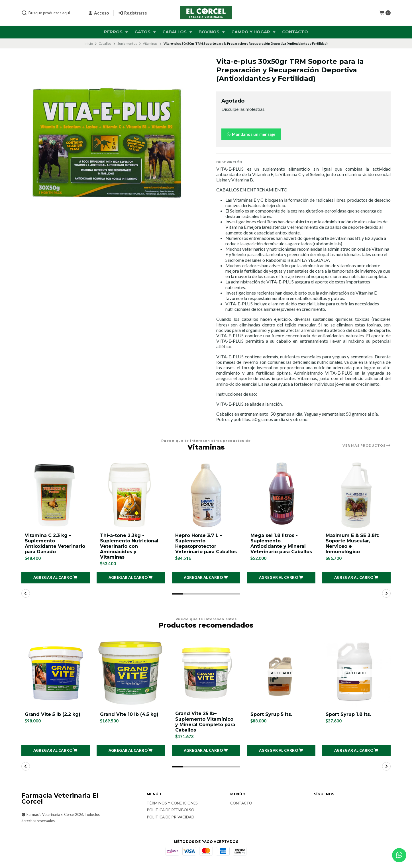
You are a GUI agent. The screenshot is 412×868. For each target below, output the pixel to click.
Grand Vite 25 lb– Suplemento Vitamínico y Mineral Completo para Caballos (205, 722)
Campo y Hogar (254, 32)
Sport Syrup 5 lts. (271, 714)
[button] (56, 578)
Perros (117, 32)
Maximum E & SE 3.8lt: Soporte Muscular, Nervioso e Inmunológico (352, 544)
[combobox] (50, 13)
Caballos (178, 32)
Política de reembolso (171, 810)
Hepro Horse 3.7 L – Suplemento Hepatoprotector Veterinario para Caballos (206, 544)
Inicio (89, 43)
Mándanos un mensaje (251, 134)
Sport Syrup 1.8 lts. (348, 714)
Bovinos (212, 32)
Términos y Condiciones (172, 803)
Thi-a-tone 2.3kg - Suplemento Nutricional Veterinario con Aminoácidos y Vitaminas (129, 546)
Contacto (295, 32)
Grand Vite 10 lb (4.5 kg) (129, 714)
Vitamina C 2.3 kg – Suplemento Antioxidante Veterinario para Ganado (55, 544)
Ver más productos (367, 446)
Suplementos (127, 43)
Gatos (146, 32)
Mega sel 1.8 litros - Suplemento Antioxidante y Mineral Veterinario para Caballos (281, 544)
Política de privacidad (171, 817)
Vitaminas (150, 43)
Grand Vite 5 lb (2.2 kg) (53, 714)
